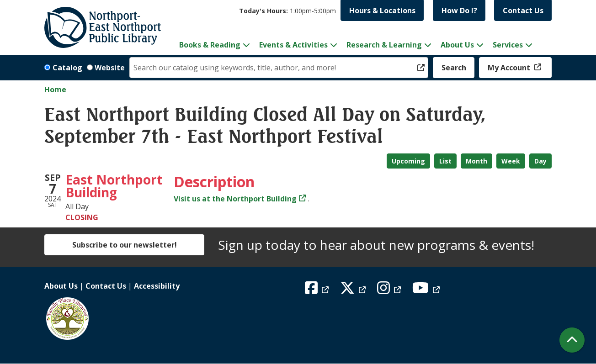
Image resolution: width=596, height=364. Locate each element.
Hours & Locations (382, 11)
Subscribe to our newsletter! (125, 245)
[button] (287, 11)
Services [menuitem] (508, 45)
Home (55, 90)
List (445, 161)
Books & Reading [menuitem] (210, 45)
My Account (510, 68)
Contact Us (523, 11)
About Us (61, 286)
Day (540, 161)
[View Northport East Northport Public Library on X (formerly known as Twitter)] (354, 290)
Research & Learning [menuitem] (384, 45)
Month (476, 161)
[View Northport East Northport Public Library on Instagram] (390, 290)
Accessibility (157, 286)
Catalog (67, 68)
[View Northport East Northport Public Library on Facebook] (318, 290)
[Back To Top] (572, 340)
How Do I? (459, 11)
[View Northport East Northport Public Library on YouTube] (427, 290)
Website (110, 68)
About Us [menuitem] (457, 45)
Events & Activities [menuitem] (293, 45)
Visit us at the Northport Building (235, 199)
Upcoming (408, 161)
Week (511, 161)
